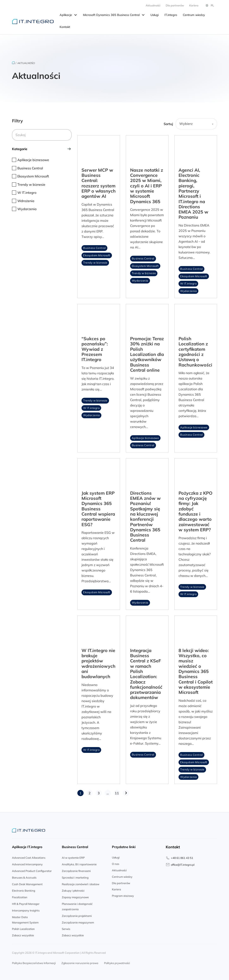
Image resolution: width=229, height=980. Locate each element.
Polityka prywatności (117, 962)
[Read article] (99, 147)
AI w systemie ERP (73, 856)
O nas (116, 863)
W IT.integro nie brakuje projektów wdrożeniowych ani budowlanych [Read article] (98, 662)
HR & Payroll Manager (26, 903)
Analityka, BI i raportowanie (79, 863)
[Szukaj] (42, 134)
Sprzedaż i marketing (75, 876)
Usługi (155, 15)
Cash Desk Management (27, 883)
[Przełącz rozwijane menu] (76, 15)
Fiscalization (20, 896)
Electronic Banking (24, 889)
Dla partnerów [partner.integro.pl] (175, 5)
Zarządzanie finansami (76, 870)
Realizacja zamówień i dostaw (81, 883)
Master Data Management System (25, 918)
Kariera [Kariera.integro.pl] (194, 5)
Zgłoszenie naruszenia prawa (80, 962)
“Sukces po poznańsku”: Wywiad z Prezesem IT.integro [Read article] (95, 348)
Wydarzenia (140, 279)
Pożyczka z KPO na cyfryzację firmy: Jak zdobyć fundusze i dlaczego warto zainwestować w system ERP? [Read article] (195, 510)
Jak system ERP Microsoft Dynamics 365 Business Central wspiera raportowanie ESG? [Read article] (98, 507)
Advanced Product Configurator (32, 870)
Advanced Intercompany (27, 863)
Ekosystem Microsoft (97, 254)
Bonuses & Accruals (24, 876)
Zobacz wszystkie (23, 934)
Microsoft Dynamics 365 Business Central (111, 15)
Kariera (116, 888)
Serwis (66, 928)
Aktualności (153, 5)
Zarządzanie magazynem (78, 921)
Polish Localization (23, 928)
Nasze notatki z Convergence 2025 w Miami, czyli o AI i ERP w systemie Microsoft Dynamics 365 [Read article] (147, 184)
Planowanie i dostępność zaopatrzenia (77, 905)
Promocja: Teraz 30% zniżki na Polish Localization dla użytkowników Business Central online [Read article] (147, 353)
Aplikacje (66, 15)
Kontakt (65, 27)
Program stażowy (123, 894)
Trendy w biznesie (95, 261)
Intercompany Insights (26, 909)
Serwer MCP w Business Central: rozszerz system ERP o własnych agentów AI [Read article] (99, 182)
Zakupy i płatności (73, 889)
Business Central (94, 247)
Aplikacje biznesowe (145, 437)
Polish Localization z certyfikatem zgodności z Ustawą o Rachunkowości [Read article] (195, 350)
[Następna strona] (126, 792)
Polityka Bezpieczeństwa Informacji (34, 962)
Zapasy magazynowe (75, 896)
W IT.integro (188, 282)
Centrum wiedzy (194, 15)
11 (117, 792)
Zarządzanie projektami (77, 915)
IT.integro (171, 15)
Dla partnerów (121, 882)
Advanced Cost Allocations (29, 856)
